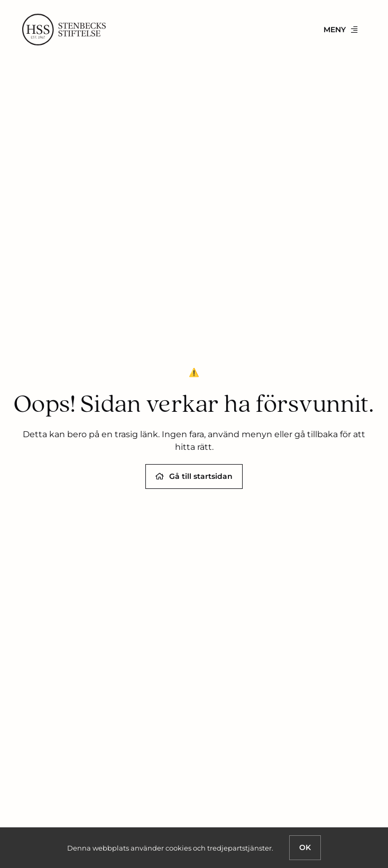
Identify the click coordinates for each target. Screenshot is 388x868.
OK (305, 847)
